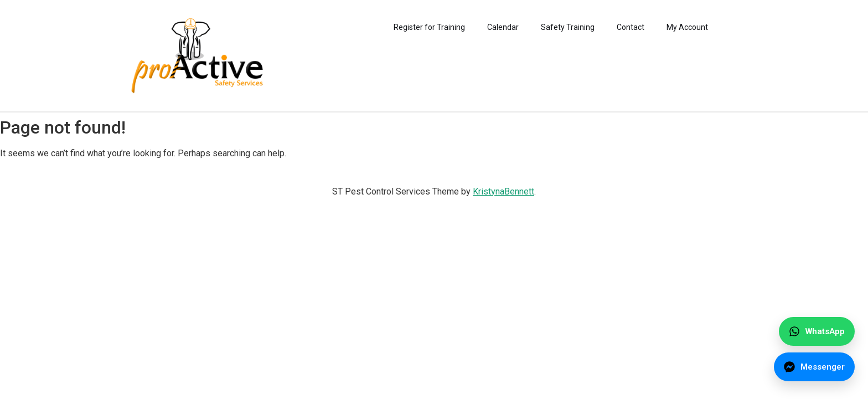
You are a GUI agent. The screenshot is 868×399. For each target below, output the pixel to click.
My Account (687, 27)
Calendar (503, 27)
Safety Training (568, 27)
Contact (631, 27)
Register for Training (429, 27)
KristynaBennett (503, 191)
